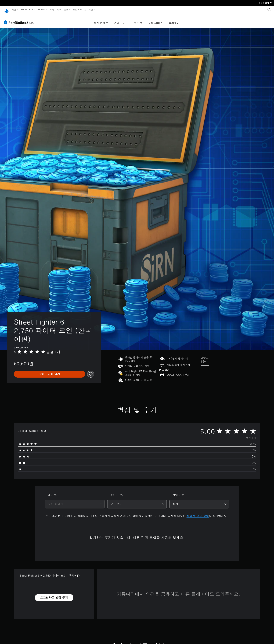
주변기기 (54, 10)
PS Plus (41, 10)
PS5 (22, 10)
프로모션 (137, 20)
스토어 (76, 10)
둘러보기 (174, 20)
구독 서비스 (155, 20)
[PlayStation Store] (20, 19)
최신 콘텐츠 (101, 20)
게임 (14, 10)
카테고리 (120, 20)
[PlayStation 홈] (6, 10)
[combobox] (75, 501)
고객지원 (89, 10)
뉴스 (66, 10)
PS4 (31, 10)
